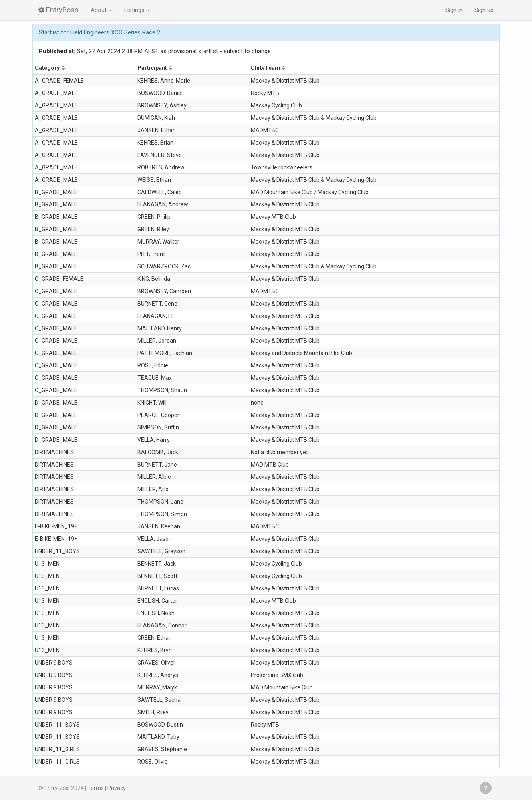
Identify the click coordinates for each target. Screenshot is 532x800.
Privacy (117, 788)
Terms (96, 788)
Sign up (484, 10)
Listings (137, 10)
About (101, 10)
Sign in (454, 10)
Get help (486, 788)
